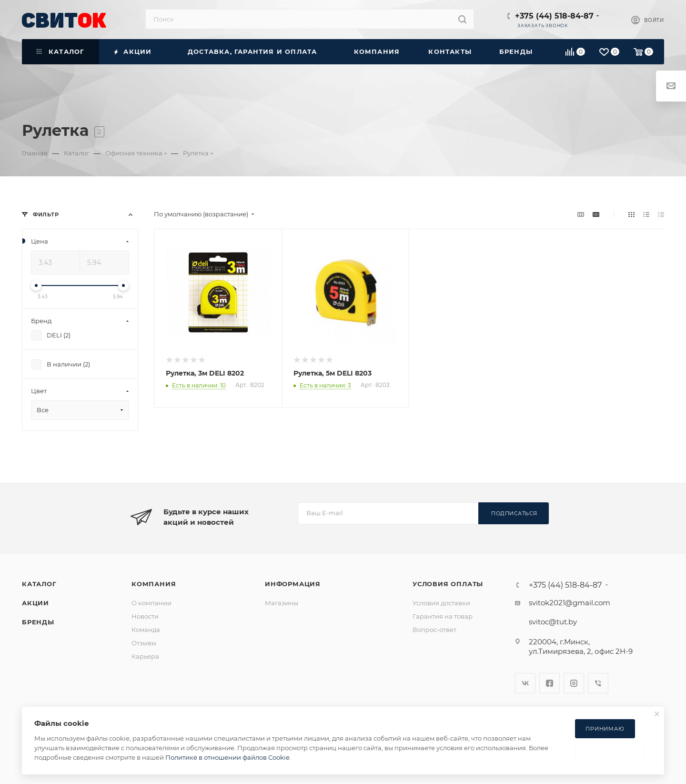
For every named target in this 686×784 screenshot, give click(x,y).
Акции (35, 603)
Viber (598, 683)
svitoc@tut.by (553, 622)
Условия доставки (441, 603)
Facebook (550, 683)
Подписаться (514, 513)
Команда (146, 630)
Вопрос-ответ (434, 630)
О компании (151, 603)
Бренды (38, 622)
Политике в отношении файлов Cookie (227, 757)
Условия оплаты (448, 584)
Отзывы (144, 643)
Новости (145, 616)
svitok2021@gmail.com (570, 603)
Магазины (282, 603)
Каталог (39, 584)
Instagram (574, 683)
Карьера (145, 656)
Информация (293, 584)
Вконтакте (525, 683)
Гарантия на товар (443, 616)
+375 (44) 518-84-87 (554, 16)
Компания (154, 584)
